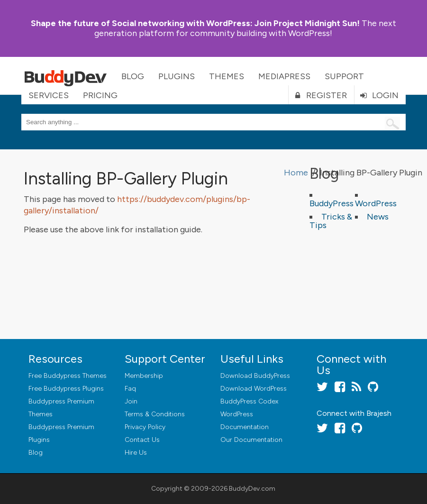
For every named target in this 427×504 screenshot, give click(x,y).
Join (131, 401)
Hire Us (136, 453)
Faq (130, 389)
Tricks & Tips (331, 221)
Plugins (177, 76)
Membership (144, 376)
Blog (133, 76)
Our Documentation (251, 440)
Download (255, 376)
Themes (227, 76)
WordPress (376, 203)
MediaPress (284, 76)
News (378, 217)
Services (49, 95)
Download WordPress (254, 389)
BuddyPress (332, 203)
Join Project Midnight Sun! (195, 23)
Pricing (100, 95)
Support (344, 76)
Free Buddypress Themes (68, 376)
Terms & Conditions (155, 414)
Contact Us (142, 440)
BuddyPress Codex (249, 401)
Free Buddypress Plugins (66, 389)
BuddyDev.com (252, 489)
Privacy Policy (145, 427)
